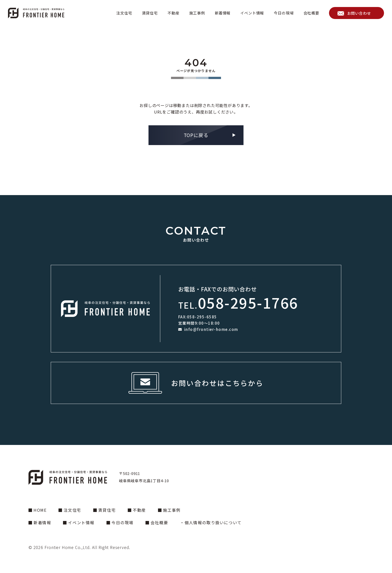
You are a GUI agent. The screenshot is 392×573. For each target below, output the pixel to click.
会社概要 (311, 13)
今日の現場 (284, 13)
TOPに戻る (196, 135)
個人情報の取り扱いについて (213, 522)
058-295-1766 (248, 302)
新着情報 (223, 13)
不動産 (173, 13)
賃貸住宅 (150, 13)
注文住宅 (124, 13)
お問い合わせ (359, 13)
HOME (40, 510)
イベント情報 (252, 13)
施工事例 (197, 13)
